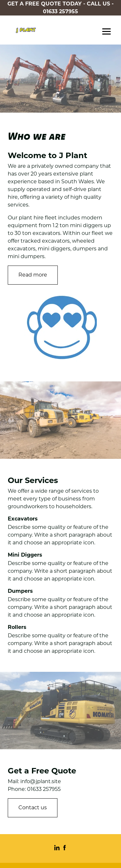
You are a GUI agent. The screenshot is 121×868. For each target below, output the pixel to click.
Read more (33, 275)
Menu (106, 32)
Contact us (33, 807)
